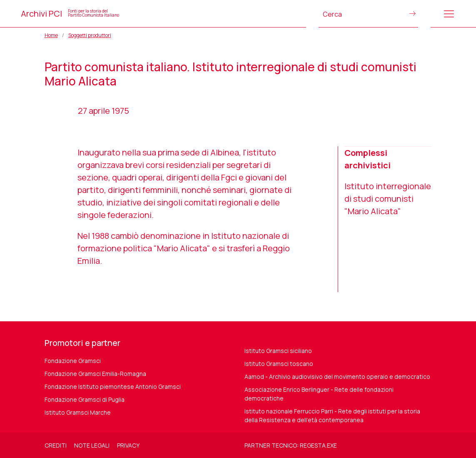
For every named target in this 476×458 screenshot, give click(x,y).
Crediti (56, 445)
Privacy (128, 445)
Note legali (92, 445)
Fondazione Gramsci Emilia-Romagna (95, 374)
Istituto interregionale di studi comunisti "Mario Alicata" (388, 199)
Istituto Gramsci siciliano (278, 351)
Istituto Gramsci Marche (78, 412)
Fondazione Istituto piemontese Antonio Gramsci (113, 387)
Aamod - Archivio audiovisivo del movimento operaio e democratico (337, 377)
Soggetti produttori (90, 35)
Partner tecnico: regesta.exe (291, 445)
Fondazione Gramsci (73, 361)
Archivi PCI (70, 14)
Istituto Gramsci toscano (279, 364)
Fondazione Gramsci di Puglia (85, 399)
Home (51, 35)
